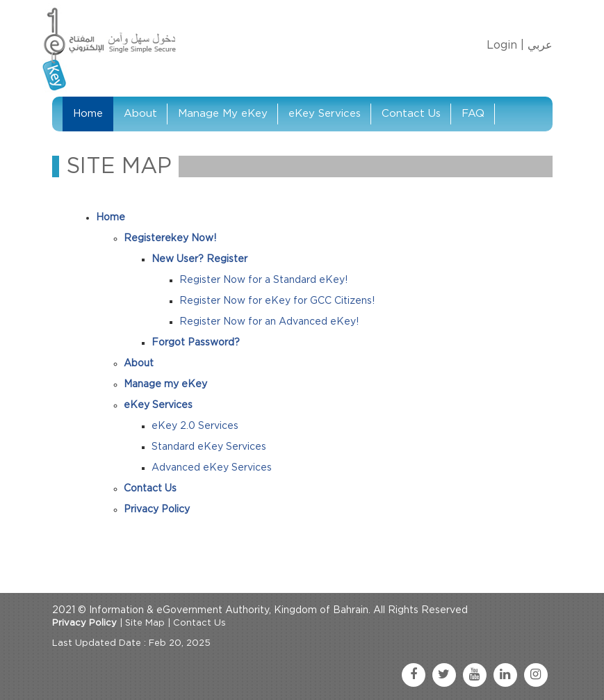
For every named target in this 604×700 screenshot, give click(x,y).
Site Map (145, 623)
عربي (540, 45)
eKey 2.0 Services (195, 426)
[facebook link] (414, 675)
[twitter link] (444, 675)
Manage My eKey (223, 114)
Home (88, 114)
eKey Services (325, 114)
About (140, 114)
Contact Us (411, 114)
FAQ (473, 114)
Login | (505, 45)
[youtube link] (475, 675)
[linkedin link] (505, 675)
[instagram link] (536, 675)
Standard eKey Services (209, 447)
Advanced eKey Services (212, 468)
